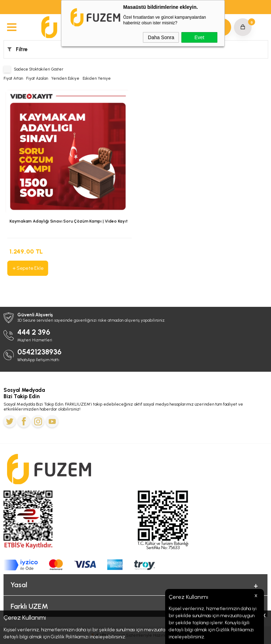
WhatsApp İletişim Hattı (38, 360)
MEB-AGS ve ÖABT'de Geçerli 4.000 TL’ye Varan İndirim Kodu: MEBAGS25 (136, 7)
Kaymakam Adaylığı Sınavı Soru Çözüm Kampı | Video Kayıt (69, 221)
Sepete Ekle (28, 268)
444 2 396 (34, 332)
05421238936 (39, 352)
